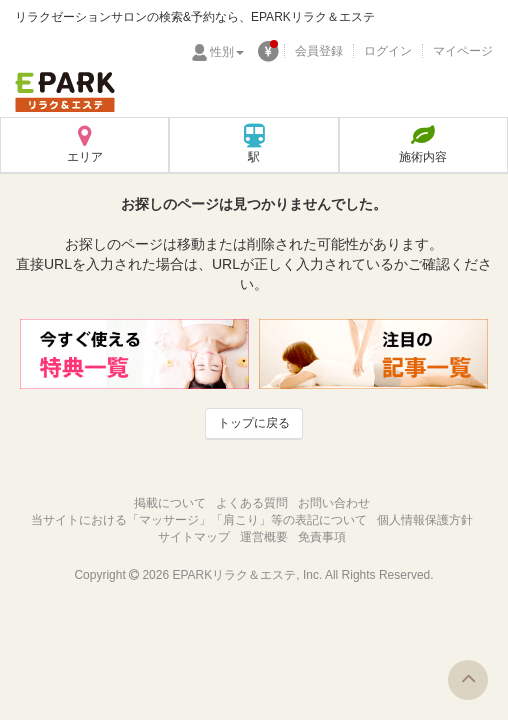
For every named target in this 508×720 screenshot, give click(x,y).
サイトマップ (194, 537)
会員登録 (319, 51)
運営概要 (264, 537)
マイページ (463, 51)
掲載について (170, 503)
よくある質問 (252, 503)
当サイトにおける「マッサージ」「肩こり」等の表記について (199, 520)
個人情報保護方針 (425, 520)
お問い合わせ (334, 503)
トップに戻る (254, 423)
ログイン (388, 51)
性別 (227, 52)
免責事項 (322, 537)
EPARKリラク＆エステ (65, 92)
